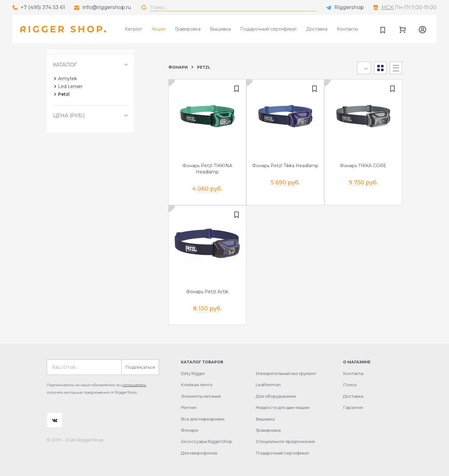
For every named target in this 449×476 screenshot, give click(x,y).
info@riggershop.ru (107, 7)
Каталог (133, 29)
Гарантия (353, 404)
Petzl (64, 122)
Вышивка (220, 29)
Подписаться (140, 363)
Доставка (317, 29)
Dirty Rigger (193, 370)
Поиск (350, 381)
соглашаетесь (134, 381)
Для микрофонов (199, 449)
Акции (159, 29)
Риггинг (189, 404)
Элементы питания (201, 392)
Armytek (68, 106)
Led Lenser (70, 114)
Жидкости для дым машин (283, 404)
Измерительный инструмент (286, 370)
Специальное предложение (285, 438)
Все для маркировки (203, 415)
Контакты (347, 29)
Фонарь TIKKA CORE (363, 166)
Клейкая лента (197, 381)
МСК (387, 7)
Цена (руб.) (69, 143)
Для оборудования (276, 392)
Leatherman (268, 381)
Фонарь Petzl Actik (207, 290)
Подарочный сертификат (268, 29)
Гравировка (188, 29)
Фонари (178, 67)
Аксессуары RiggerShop (207, 438)
